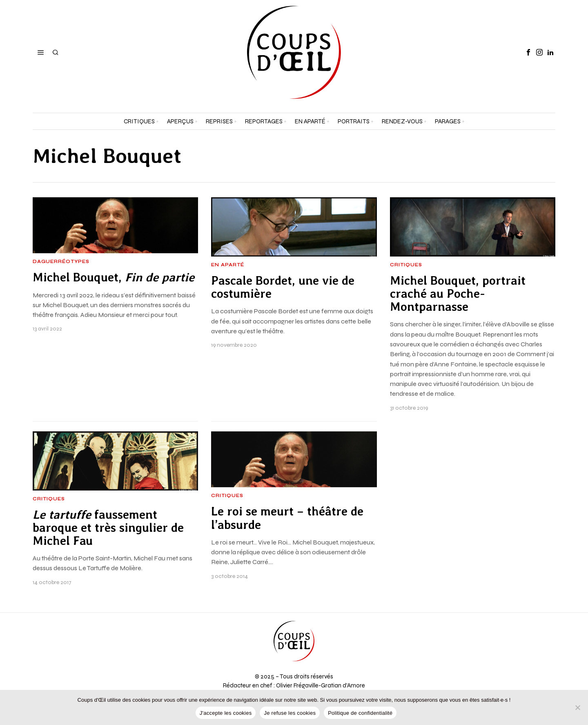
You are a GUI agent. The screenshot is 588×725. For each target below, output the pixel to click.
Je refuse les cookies (290, 713)
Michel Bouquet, (114, 277)
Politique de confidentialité (360, 713)
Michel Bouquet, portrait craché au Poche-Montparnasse (458, 294)
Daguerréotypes (61, 262)
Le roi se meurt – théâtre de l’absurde (287, 518)
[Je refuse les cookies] (578, 707)
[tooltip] (528, 52)
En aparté (228, 265)
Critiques (406, 265)
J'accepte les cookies (226, 713)
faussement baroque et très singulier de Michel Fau (108, 528)
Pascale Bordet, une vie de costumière (283, 287)
